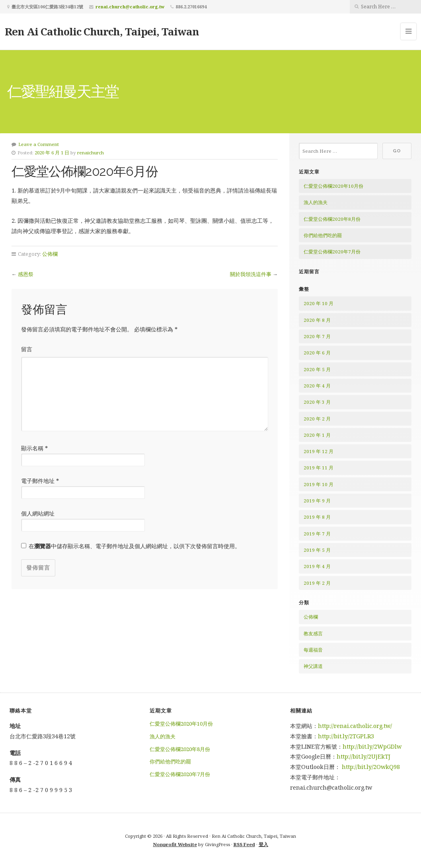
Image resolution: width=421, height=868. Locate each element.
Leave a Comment (39, 144)
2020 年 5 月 (317, 369)
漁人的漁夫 (316, 202)
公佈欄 (50, 254)
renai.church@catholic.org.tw (130, 7)
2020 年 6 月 (317, 353)
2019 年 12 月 (319, 451)
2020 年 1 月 (317, 435)
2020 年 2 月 (317, 419)
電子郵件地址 (40, 481)
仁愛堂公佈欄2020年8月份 (332, 219)
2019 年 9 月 (317, 501)
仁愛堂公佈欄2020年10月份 (333, 186)
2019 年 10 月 (319, 484)
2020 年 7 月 (317, 336)
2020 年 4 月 (317, 386)
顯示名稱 (34, 448)
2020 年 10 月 (319, 303)
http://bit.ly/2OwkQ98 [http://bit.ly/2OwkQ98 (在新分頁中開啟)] (371, 767)
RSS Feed (244, 844)
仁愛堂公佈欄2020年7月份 (332, 252)
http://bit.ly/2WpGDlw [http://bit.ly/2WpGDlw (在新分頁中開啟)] (372, 746)
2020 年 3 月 (317, 402)
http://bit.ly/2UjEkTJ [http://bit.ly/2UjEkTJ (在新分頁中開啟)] (364, 756)
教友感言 (313, 633)
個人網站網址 (38, 513)
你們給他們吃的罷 (323, 235)
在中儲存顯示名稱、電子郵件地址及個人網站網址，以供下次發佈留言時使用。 (134, 546)
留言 (27, 349)
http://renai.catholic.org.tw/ (355, 726)
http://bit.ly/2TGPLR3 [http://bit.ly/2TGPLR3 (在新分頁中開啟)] (347, 736)
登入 (263, 844)
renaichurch (91, 153)
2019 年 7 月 (317, 534)
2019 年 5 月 (317, 550)
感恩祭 (26, 274)
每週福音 (313, 650)
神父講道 (313, 666)
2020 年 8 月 (317, 320)
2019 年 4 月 (317, 566)
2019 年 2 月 (317, 583)
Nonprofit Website (175, 844)
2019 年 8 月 (317, 517)
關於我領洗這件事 (251, 274)
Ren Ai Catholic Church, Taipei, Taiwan (102, 31)
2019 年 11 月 (319, 468)
